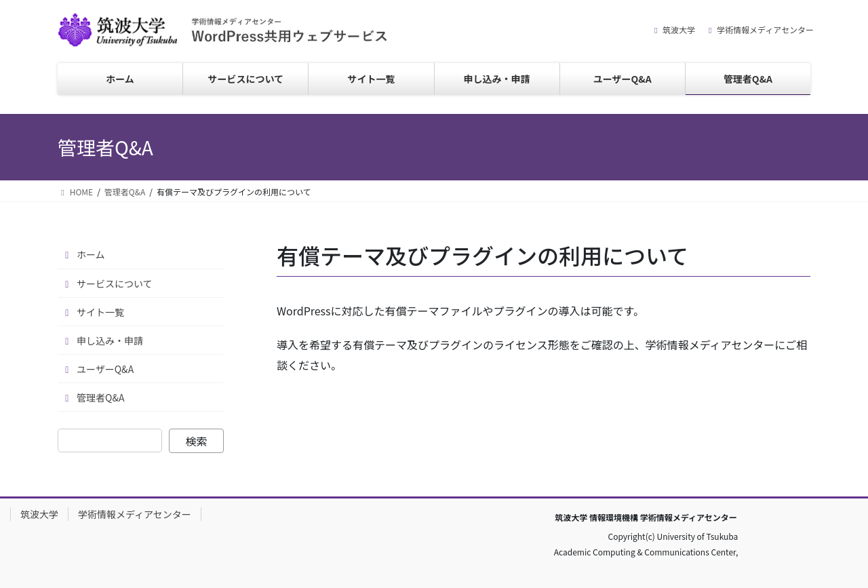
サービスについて (115, 283)
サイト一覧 (100, 312)
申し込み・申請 (110, 340)
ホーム (91, 254)
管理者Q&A (100, 397)
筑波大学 (679, 30)
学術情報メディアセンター (765, 30)
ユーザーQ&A (105, 369)
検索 (197, 441)
